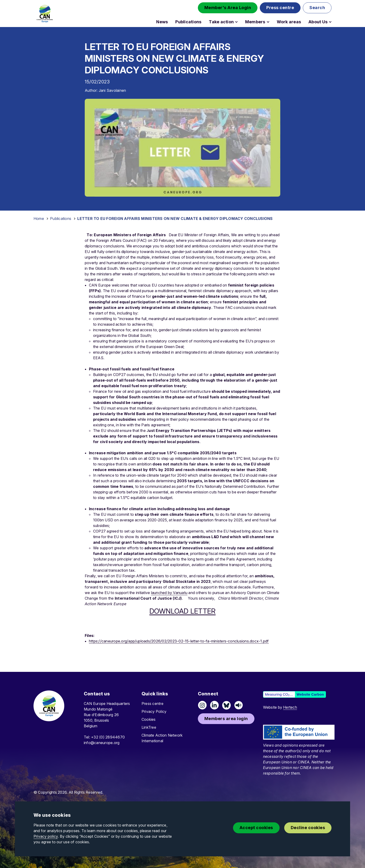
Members (255, 22)
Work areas (289, 22)
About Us (318, 22)
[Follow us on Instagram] (202, 705)
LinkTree (149, 727)
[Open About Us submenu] (330, 22)
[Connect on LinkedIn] (214, 705)
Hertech (290, 707)
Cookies (149, 719)
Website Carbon (310, 694)
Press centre (152, 704)
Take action (221, 22)
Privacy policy (46, 836)
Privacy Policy (154, 711)
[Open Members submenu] (268, 22)
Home (39, 219)
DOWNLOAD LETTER (183, 611)
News (162, 22)
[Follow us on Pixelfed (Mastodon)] (226, 705)
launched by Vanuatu (169, 593)
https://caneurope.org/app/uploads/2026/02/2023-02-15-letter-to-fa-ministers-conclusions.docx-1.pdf (179, 641)
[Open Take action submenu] (236, 22)
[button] (228, 8)
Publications (188, 22)
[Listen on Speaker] (239, 705)
